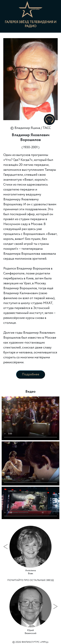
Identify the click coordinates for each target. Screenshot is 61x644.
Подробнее (31, 374)
